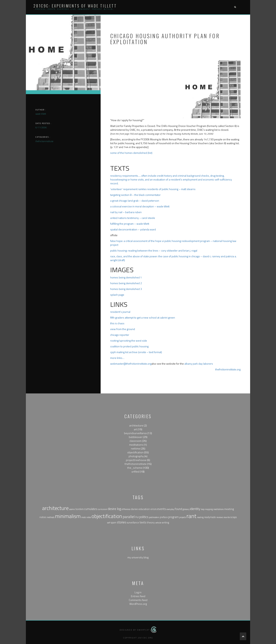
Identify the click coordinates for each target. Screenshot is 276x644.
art (135, 429)
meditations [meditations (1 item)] (219, 509)
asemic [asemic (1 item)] (72, 509)
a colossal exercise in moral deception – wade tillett (140, 206)
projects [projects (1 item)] (183, 517)
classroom (136, 441)
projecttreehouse (136, 460)
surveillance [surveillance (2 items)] (133, 523)
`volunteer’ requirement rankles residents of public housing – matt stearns (153, 189)
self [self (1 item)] (109, 523)
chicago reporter (120, 335)
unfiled (135, 471)
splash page (117, 295)
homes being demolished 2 (126, 283)
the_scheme (135, 468)
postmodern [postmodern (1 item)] (154, 517)
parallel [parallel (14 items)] (129, 517)
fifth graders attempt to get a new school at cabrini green (143, 317)
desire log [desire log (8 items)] (114, 509)
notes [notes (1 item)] (89, 517)
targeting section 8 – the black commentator (135, 195)
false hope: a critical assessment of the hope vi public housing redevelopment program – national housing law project (173, 243)
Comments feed (138, 600)
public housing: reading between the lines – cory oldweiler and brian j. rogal (154, 250)
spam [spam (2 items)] (114, 523)
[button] (235, 7)
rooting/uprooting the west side (129, 341)
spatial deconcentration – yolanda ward (133, 229)
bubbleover (136, 437)
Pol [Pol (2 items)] (137, 517)
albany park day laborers (199, 364)
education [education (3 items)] (144, 509)
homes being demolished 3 (126, 289)
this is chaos (117, 323)
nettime (136, 448)
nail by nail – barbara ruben (126, 212)
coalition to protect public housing (129, 346)
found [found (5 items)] (178, 509)
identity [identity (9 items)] (195, 509)
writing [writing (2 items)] (165, 523)
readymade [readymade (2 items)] (210, 517)
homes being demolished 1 (126, 277)
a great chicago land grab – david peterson (135, 201)
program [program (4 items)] (173, 517)
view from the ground (123, 329)
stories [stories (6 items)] (122, 522)
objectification (135, 452)
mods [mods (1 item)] (84, 517)
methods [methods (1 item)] (51, 517)
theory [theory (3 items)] (151, 522)
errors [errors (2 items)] (154, 509)
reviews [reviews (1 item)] (220, 517)
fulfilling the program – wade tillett (130, 224)
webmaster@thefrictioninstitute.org (131, 364)
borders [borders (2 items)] (80, 509)
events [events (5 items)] (162, 509)
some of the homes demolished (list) (131, 153)
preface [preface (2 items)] (164, 517)
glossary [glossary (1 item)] (186, 509)
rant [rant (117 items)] (191, 516)
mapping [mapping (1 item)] (209, 509)
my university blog (138, 557)
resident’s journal (120, 312)
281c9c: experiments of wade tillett (75, 6)
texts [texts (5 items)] (143, 522)
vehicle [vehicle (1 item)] (158, 523)
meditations (136, 445)
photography (136, 456)
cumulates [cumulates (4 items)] (91, 509)
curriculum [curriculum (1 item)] (102, 509)
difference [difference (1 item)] (126, 509)
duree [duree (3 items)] (134, 509)
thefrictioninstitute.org (228, 369)
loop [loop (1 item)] (203, 509)
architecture (136, 425)
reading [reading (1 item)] (200, 517)
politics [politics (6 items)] (144, 517)
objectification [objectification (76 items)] (107, 516)
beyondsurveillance (135, 433)
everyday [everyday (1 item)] (170, 509)
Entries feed (138, 596)
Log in (138, 592)
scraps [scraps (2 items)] (234, 517)
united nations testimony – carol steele (133, 218)
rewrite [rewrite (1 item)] (227, 517)
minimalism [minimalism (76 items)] (68, 516)
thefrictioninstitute (136, 464)
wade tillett (41, 114)
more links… (117, 358)
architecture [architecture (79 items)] (55, 508)
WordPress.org (138, 604)
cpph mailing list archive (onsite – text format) (136, 352)
